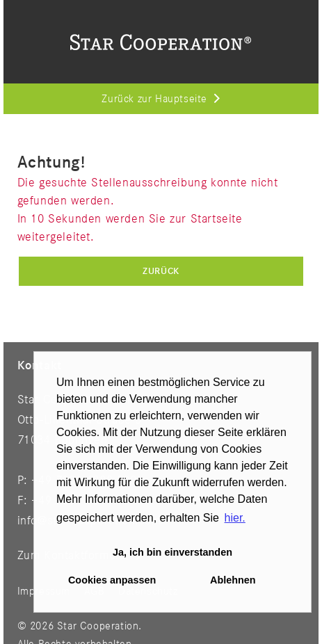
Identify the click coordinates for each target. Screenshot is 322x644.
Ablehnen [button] (233, 580)
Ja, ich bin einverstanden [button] (172, 552)
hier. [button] (235, 518)
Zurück (161, 271)
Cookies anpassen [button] (112, 580)
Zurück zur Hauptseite (154, 99)
